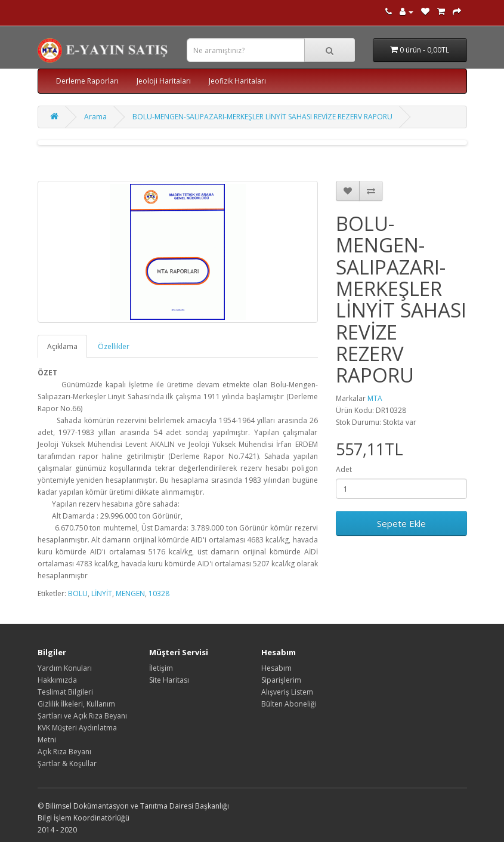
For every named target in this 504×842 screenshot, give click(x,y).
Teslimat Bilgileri (65, 692)
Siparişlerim (281, 680)
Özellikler (114, 346)
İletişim (161, 668)
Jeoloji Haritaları (164, 81)
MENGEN (130, 593)
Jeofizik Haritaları (237, 81)
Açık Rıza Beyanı (64, 752)
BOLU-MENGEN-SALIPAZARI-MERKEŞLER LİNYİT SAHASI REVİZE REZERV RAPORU (262, 117)
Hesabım (276, 668)
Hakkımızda (57, 680)
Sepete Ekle (401, 523)
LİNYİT (102, 593)
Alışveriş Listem (287, 692)
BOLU (78, 593)
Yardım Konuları (65, 668)
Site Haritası (169, 680)
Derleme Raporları (87, 81)
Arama (95, 117)
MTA (375, 398)
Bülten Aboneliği (289, 704)
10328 (159, 593)
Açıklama (62, 346)
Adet (344, 469)
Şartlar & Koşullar (67, 764)
